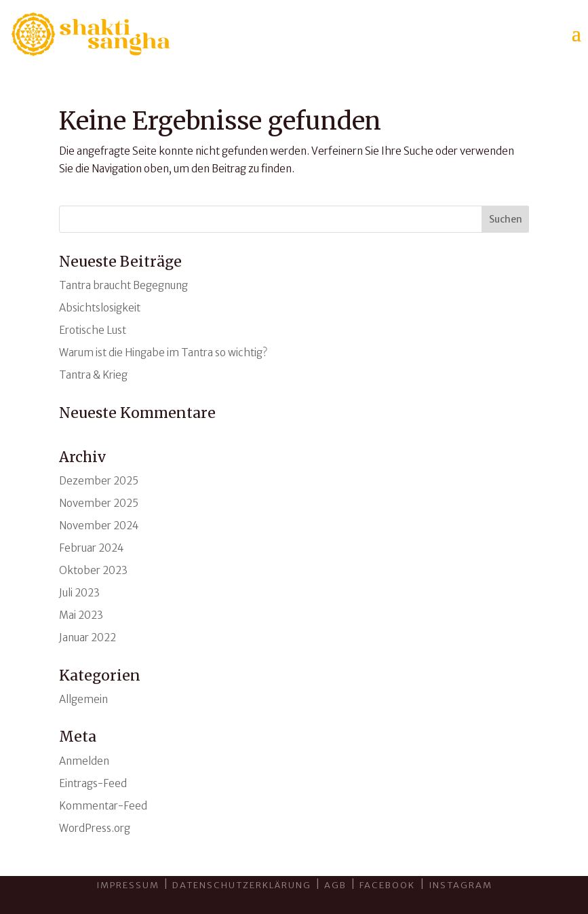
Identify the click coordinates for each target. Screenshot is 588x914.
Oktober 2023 (93, 570)
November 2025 (99, 503)
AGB (335, 885)
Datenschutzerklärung (242, 885)
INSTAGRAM (460, 885)
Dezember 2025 (99, 481)
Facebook (389, 885)
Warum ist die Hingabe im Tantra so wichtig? (163, 353)
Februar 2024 (92, 548)
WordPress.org (95, 828)
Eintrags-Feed (93, 783)
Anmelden (84, 761)
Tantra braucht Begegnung (123, 285)
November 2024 (99, 526)
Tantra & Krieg (93, 375)
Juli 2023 (79, 593)
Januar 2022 (87, 637)
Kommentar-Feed (103, 806)
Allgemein (83, 699)
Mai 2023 (81, 615)
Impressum (128, 885)
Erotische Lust (93, 330)
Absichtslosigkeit (100, 308)
